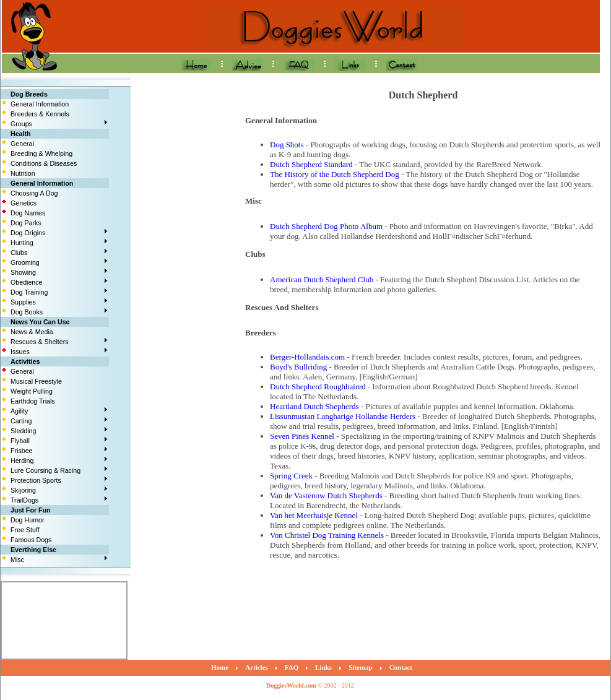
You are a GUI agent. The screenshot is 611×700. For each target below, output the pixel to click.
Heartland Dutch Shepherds (314, 406)
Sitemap (361, 667)
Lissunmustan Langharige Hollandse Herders (343, 416)
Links (323, 667)
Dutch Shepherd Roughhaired (318, 387)
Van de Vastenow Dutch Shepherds (326, 495)
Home (220, 667)
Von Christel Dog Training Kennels (327, 535)
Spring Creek (291, 476)
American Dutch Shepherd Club (322, 279)
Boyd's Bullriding (298, 367)
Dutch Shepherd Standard (311, 164)
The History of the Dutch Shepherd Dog (335, 174)
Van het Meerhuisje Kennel (314, 515)
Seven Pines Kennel (302, 436)
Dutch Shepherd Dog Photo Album (326, 226)
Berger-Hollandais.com (307, 357)
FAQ (292, 667)
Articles (257, 667)
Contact (401, 667)
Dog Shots (287, 145)
